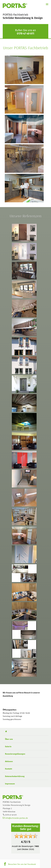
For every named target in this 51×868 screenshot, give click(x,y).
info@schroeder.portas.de (15, 818)
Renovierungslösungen (15, 754)
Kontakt (8, 769)
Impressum (10, 784)
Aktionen (9, 762)
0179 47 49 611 (26, 34)
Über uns (9, 739)
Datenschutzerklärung (15, 776)
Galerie (8, 747)
